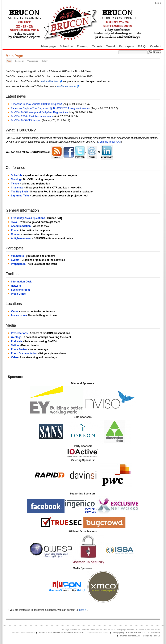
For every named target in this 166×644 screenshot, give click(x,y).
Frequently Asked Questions (28, 218)
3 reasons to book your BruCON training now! (36, 104)
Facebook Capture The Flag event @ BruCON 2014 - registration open (50, 108)
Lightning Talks (20, 196)
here (82, 610)
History (45, 61)
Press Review (19, 349)
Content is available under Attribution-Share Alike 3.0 (62, 633)
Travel (111, 46)
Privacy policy (118, 633)
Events (15, 260)
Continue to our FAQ (109, 142)
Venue (15, 311)
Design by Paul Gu (152, 636)
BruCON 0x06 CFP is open (26, 120)
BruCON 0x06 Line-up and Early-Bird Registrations (39, 112)
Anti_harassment (21, 238)
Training (83, 46)
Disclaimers (155, 633)
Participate (126, 46)
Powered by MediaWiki (129, 636)
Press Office (18, 294)
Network (16, 286)
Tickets (97, 46)
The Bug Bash (19, 192)
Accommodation (21, 226)
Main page (49, 46)
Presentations (19, 333)
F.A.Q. (142, 46)
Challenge (17, 188)
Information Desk (21, 282)
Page (9, 61)
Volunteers (17, 256)
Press (14, 230)
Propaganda (18, 264)
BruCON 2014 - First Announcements (32, 116)
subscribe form (50, 81)
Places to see (19, 315)
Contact (156, 46)
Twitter (15, 345)
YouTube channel (67, 86)
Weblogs (16, 337)
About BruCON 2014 (137, 633)
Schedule (66, 46)
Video (14, 357)
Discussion (19, 61)
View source (33, 61)
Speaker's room (20, 290)
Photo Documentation (24, 353)
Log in (158, 3)
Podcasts (16, 341)
